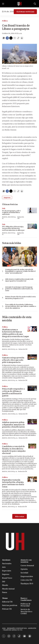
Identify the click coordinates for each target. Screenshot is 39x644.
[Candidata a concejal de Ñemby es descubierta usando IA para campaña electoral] (32, 446)
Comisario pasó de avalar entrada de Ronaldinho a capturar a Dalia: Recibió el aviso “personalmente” (20, 271)
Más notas (20, 516)
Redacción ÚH (21, 218)
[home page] (20, 4)
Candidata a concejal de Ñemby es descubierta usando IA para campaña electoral (14, 450)
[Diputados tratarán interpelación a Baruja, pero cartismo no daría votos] (32, 479)
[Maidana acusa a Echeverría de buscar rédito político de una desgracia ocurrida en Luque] (32, 329)
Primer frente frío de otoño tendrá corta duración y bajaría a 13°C (20, 298)
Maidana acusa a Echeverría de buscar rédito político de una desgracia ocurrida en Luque (15, 333)
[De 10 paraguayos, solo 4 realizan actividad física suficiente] (32, 210)
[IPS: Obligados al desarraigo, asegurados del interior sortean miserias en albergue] (32, 226)
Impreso (7, 198)
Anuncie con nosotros (26, 561)
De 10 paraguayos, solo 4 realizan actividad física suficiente (11, 213)
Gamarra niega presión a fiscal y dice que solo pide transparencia (13, 360)
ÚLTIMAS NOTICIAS (25, 12)
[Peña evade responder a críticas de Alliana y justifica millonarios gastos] (32, 388)
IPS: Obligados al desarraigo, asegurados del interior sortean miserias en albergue (13, 228)
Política (5, 21)
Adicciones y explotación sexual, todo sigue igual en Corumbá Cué (19, 280)
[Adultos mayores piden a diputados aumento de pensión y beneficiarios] (32, 422)
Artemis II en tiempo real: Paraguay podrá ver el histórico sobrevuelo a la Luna (19, 289)
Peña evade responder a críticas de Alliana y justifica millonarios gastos (13, 392)
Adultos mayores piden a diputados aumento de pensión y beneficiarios (13, 425)
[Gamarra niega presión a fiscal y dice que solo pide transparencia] (32, 357)
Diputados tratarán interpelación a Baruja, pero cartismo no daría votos (13, 483)
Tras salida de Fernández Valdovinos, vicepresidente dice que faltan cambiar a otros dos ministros (21, 306)
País (4, 208)
